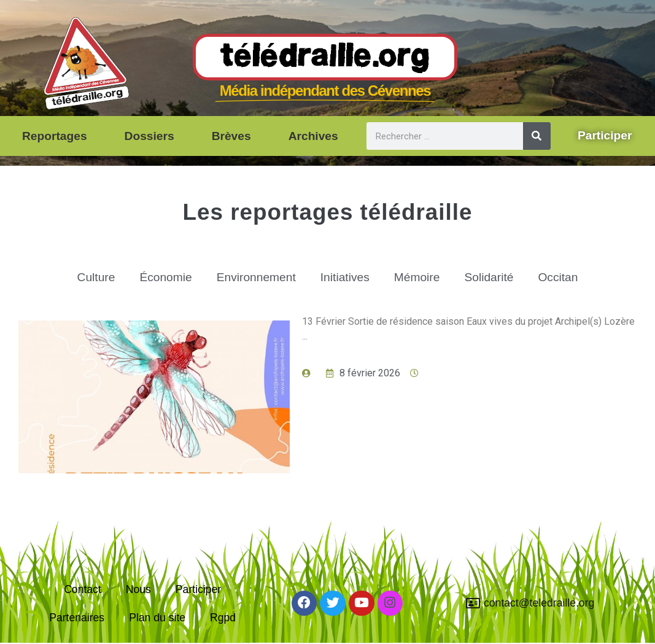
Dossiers (149, 136)
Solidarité (489, 277)
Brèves (231, 136)
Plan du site (157, 618)
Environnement (256, 277)
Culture (96, 277)
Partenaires (77, 618)
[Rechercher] (537, 136)
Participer (198, 589)
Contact (83, 589)
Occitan (558, 277)
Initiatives (345, 277)
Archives (313, 136)
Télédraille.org (325, 58)
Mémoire (417, 277)
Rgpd (223, 618)
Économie (165, 277)
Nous (138, 589)
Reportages (55, 136)
